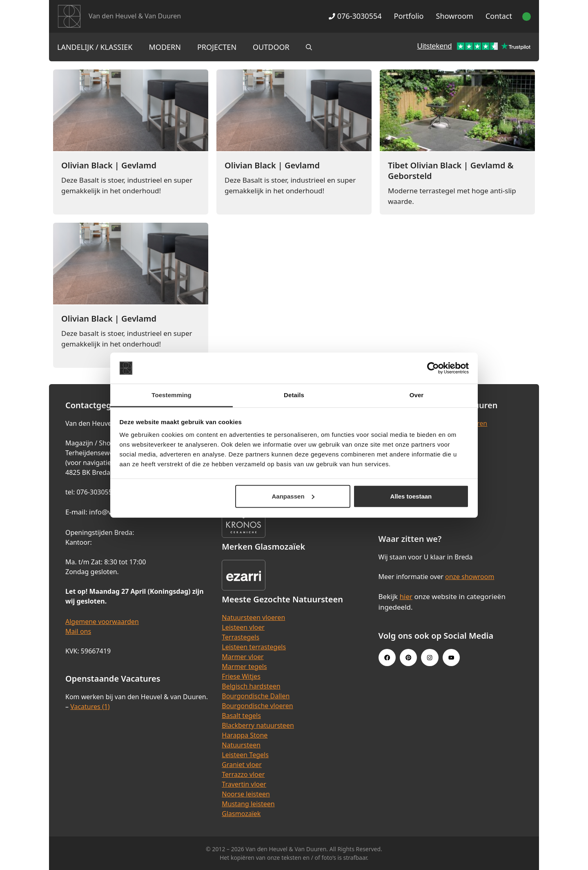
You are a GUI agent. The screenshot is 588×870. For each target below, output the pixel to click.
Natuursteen (241, 745)
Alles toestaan (411, 496)
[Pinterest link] (408, 658)
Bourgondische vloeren (257, 706)
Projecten (217, 47)
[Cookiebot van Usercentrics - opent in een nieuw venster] (433, 368)
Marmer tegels (244, 666)
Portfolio (409, 16)
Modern (165, 47)
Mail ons (78, 631)
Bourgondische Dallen (256, 696)
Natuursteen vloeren (253, 617)
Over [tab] (417, 395)
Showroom (455, 16)
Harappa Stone (245, 735)
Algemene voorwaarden (102, 622)
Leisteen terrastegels (254, 647)
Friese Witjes (241, 676)
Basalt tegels (241, 716)
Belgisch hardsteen (251, 686)
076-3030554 (355, 16)
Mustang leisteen (248, 804)
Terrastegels (241, 637)
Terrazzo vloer (243, 774)
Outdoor (271, 47)
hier (406, 596)
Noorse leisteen (246, 794)
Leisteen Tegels (245, 755)
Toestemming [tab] (171, 395)
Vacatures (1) (90, 707)
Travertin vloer (244, 784)
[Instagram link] (430, 658)
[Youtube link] (451, 658)
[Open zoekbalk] (309, 47)
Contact (499, 16)
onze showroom (470, 577)
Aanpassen (293, 496)
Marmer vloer (243, 657)
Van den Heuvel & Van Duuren (135, 16)
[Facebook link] (387, 658)
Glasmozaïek (241, 814)
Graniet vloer (242, 765)
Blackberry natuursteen (258, 725)
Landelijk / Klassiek (95, 47)
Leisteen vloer (243, 627)
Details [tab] (294, 395)
